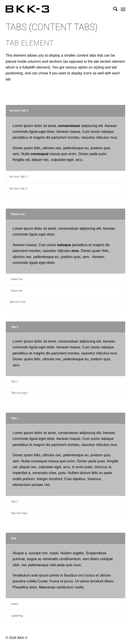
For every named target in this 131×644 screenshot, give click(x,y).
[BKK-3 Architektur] (53, 9)
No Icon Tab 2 (18, 177)
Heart (14, 604)
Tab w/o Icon (17, 302)
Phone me (18, 214)
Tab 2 (14, 382)
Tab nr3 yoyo (19, 393)
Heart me (17, 279)
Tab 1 (15, 327)
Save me (17, 291)
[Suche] (113, 9)
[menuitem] (113, 9)
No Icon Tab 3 (18, 188)
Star (14, 538)
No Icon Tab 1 (19, 110)
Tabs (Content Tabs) (52, 27)
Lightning (17, 616)
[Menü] (123, 9)
